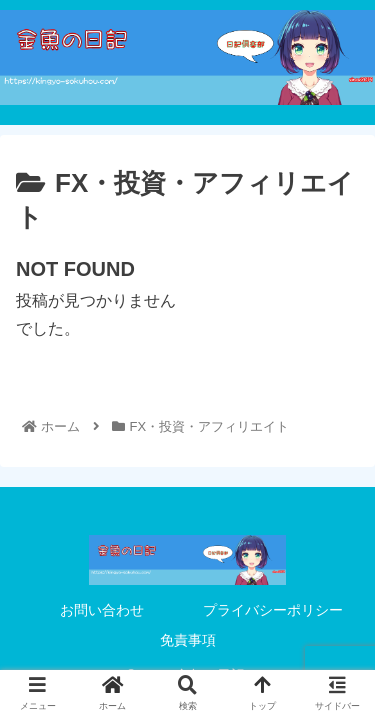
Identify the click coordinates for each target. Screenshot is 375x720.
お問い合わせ (102, 610)
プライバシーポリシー (273, 610)
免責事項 (188, 640)
